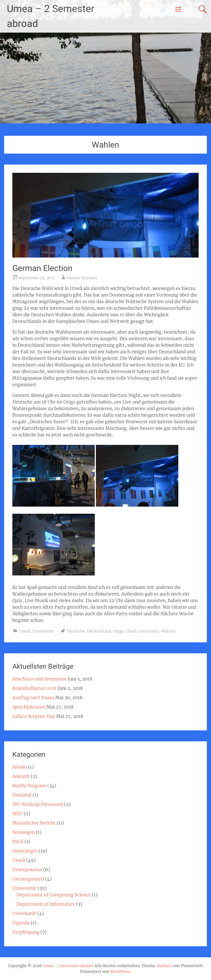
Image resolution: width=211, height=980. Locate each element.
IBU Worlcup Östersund (38, 804)
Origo (119, 631)
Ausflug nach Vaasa (33, 697)
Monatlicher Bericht (34, 823)
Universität (43, 631)
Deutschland (99, 631)
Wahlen (168, 631)
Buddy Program (29, 786)
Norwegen (23, 832)
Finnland (22, 795)
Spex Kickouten (29, 707)
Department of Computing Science (54, 895)
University (149, 631)
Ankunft (21, 776)
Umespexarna (27, 869)
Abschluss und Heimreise (39, 679)
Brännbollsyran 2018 (34, 688)
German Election (42, 268)
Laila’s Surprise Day (34, 716)
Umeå (25, 631)
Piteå (18, 841)
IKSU (18, 814)
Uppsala (21, 923)
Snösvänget (25, 851)
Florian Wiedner (82, 278)
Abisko (20, 767)
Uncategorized (28, 879)
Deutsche (76, 631)
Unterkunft (24, 913)
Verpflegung (26, 932)
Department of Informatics (46, 904)
